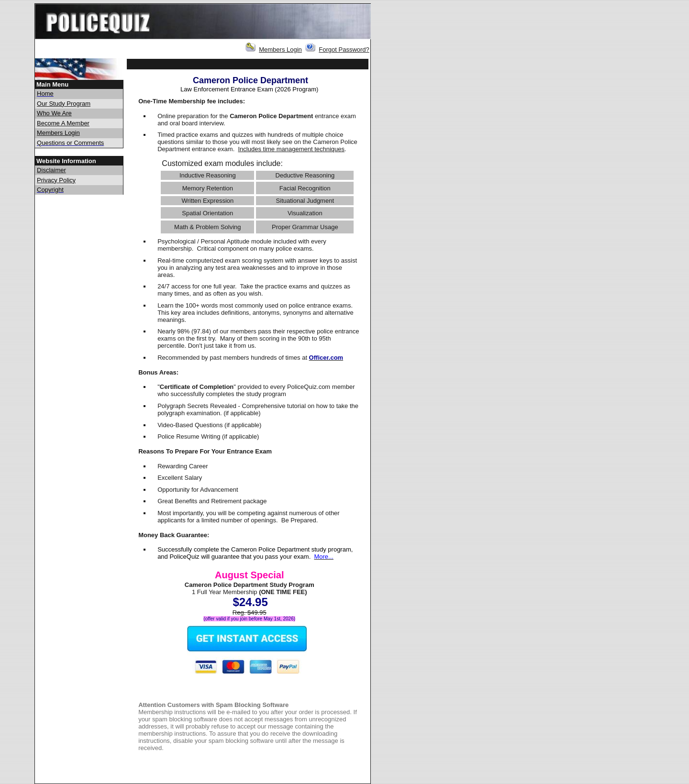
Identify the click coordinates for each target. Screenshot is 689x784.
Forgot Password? (344, 50)
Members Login (280, 50)
